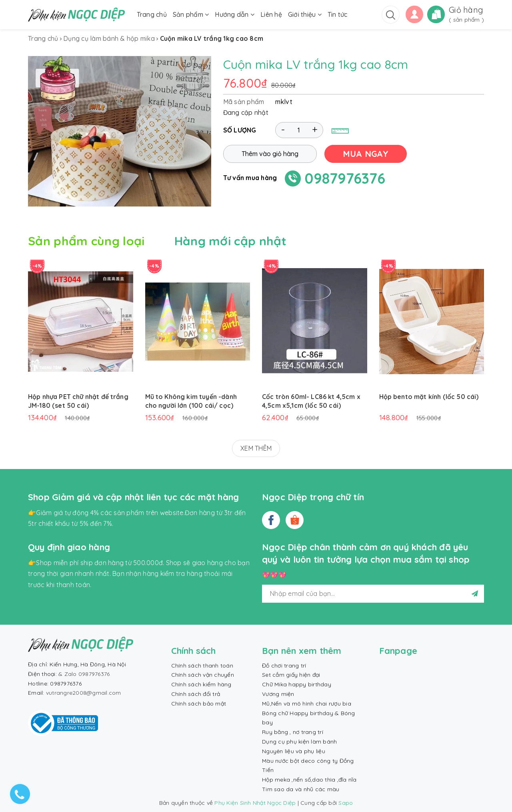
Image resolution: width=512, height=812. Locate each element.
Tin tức (338, 14)
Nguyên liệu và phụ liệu (294, 751)
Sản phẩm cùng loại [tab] (86, 241)
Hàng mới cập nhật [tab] (231, 241)
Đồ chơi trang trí (284, 666)
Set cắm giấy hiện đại (291, 675)
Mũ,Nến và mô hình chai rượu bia (307, 704)
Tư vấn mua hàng (250, 178)
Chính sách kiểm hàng (201, 684)
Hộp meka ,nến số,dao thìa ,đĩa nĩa (309, 780)
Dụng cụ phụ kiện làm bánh (299, 742)
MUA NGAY (366, 154)
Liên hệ (271, 14)
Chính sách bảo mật (199, 704)
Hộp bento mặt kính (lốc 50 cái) (429, 397)
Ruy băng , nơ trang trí (293, 732)
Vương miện (278, 694)
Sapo (346, 803)
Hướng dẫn (235, 14)
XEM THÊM (256, 448)
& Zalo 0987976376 (84, 674)
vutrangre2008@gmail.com (84, 693)
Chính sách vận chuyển (203, 675)
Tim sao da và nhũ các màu (301, 789)
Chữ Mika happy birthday (297, 684)
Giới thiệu (305, 14)
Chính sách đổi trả (196, 694)
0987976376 (345, 178)
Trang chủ (152, 14)
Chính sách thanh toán (202, 666)
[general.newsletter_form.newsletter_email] (373, 594)
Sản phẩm (191, 14)
